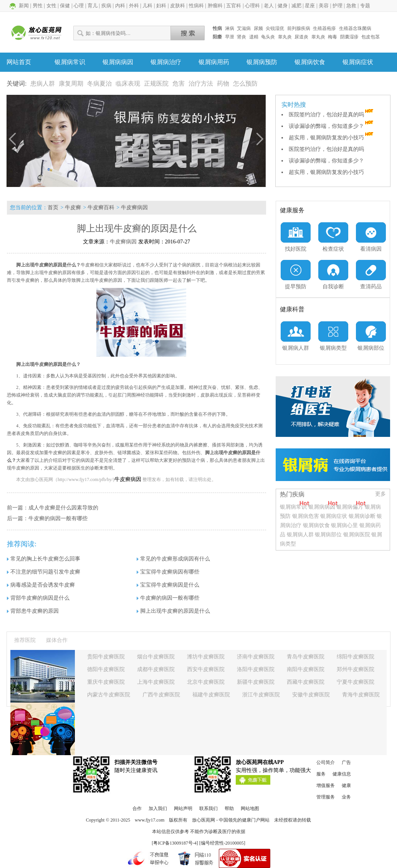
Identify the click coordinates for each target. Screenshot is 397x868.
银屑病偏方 (350, 507)
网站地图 (250, 808)
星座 (310, 6)
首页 (53, 207)
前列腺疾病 (299, 28)
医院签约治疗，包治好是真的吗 (332, 115)
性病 (217, 28)
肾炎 (242, 37)
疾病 (106, 6)
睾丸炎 (285, 37)
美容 (324, 6)
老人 (269, 6)
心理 (79, 6)
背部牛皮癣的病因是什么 (38, 598)
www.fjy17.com (150, 820)
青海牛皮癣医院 (361, 695)
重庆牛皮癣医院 (106, 682)
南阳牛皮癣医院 (306, 669)
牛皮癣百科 (101, 207)
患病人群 (43, 83)
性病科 (196, 6)
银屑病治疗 (166, 62)
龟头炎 (268, 37)
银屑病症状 (358, 62)
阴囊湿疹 (349, 37)
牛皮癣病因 (134, 207)
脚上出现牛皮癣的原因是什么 (173, 611)
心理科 (252, 6)
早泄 (230, 37)
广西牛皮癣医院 (161, 695)
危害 (179, 83)
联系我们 (208, 808)
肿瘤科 (215, 6)
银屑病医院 (357, 535)
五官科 (234, 6)
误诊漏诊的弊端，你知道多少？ (332, 126)
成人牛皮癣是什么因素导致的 (63, 508)
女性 (51, 6)
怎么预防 (245, 83)
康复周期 (71, 83)
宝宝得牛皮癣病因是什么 (168, 585)
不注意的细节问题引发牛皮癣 (44, 572)
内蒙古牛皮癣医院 (109, 695)
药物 (223, 83)
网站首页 (19, 62)
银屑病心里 (344, 525)
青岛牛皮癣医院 (306, 657)
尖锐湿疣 (275, 28)
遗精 (254, 37)
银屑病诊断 (362, 516)
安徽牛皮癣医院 (311, 695)
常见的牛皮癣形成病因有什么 (173, 559)
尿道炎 (301, 37)
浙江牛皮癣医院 (261, 695)
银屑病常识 (70, 62)
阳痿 (217, 37)
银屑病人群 (301, 535)
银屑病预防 (262, 62)
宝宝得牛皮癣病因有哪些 (168, 572)
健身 (283, 6)
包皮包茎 (371, 37)
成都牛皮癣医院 (156, 669)
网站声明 (183, 808)
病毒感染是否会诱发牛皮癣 (41, 585)
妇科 (161, 6)
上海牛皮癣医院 (156, 682)
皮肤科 (178, 6)
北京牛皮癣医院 (206, 682)
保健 (65, 6)
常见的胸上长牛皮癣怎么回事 (44, 559)
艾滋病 (244, 28)
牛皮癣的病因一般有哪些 (58, 518)
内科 (120, 6)
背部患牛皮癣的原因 (33, 611)
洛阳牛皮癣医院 (256, 669)
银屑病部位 (328, 535)
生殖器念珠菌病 (355, 28)
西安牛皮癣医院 (206, 669)
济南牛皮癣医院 (256, 657)
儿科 (147, 6)
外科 (134, 6)
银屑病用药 (214, 62)
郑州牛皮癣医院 (356, 669)
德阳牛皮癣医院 (106, 669)
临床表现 (128, 83)
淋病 (230, 28)
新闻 (24, 6)
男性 (38, 6)
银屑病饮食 (310, 62)
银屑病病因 (118, 62)
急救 (351, 6)
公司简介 (326, 762)
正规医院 (156, 83)
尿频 (258, 28)
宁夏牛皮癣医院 (356, 682)
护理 (337, 6)
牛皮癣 (73, 207)
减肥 (296, 6)
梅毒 (332, 37)
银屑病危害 (306, 516)
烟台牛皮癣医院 (156, 657)
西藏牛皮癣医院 (306, 682)
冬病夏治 (99, 83)
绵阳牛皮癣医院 (356, 657)
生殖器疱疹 (324, 28)
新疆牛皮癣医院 (256, 682)
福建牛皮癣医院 (211, 695)
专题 (365, 6)
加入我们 (158, 808)
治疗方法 (201, 83)
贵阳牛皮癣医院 (106, 657)
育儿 (93, 6)
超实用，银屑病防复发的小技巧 (332, 138)
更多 (380, 494)
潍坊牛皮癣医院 (206, 657)
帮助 (229, 808)
